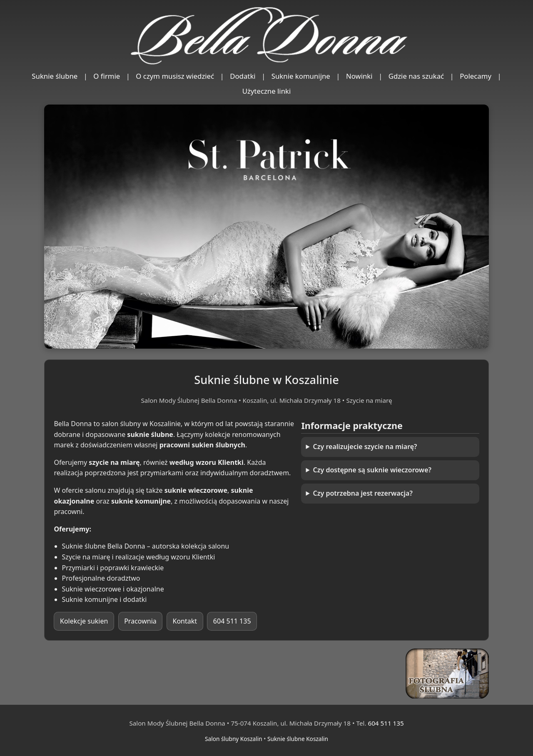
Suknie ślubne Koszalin (298, 739)
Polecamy (476, 76)
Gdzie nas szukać (416, 76)
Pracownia (140, 621)
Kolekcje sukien (84, 621)
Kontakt (185, 621)
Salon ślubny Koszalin (234, 739)
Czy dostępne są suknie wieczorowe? (372, 470)
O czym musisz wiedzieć (175, 76)
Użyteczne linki (267, 91)
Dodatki (243, 76)
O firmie (107, 76)
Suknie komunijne (301, 76)
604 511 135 (232, 621)
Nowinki (359, 76)
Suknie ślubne (55, 76)
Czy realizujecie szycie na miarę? (365, 447)
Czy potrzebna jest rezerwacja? (363, 493)
